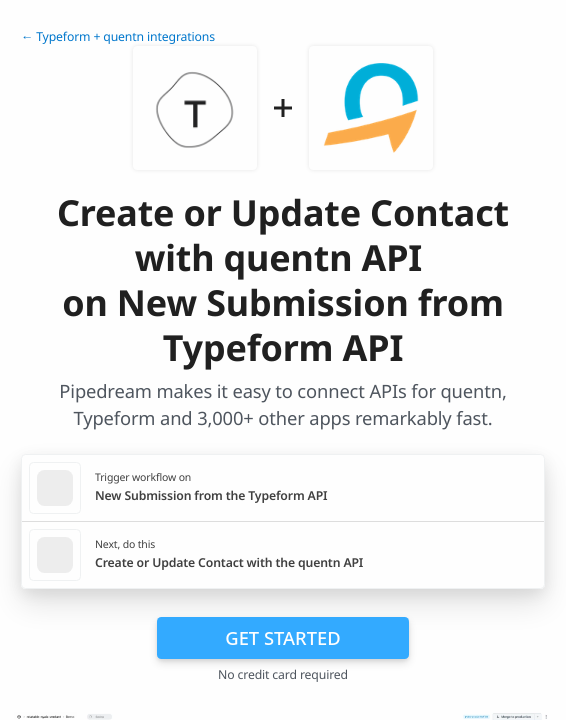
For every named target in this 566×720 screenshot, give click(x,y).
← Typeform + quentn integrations (118, 36)
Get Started (282, 637)
